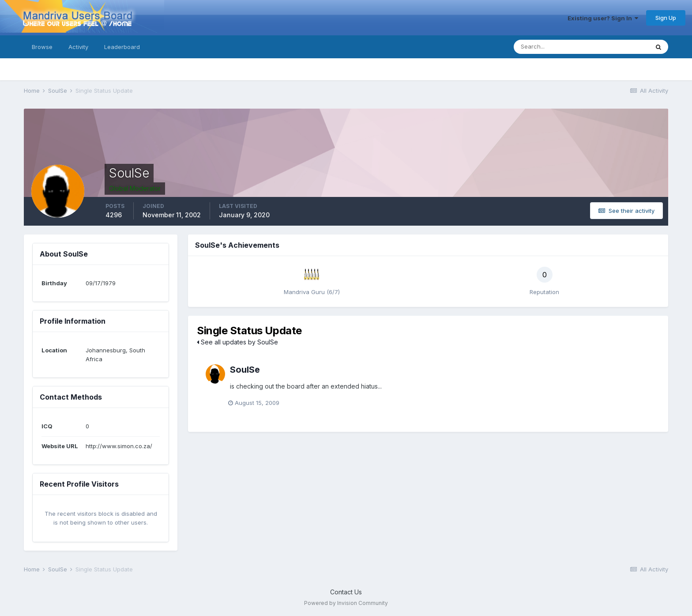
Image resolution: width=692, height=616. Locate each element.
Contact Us (346, 592)
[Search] (553, 47)
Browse (42, 47)
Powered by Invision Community (346, 603)
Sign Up (666, 18)
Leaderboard (122, 47)
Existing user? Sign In (603, 18)
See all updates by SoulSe (237, 342)
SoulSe (245, 370)
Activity (78, 47)
